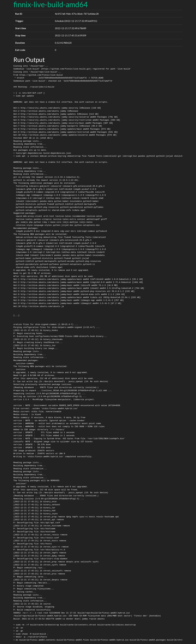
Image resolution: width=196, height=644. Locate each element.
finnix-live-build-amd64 (51, 4)
